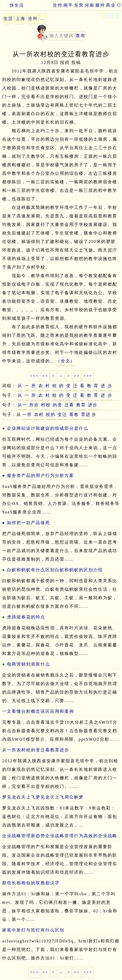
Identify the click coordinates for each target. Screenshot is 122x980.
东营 (79, 5)
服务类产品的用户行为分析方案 (40, 475)
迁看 (69, 405)
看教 (74, 414)
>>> (88, 376)
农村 (39, 414)
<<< (34, 376)
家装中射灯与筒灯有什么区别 (33, 930)
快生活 (12, 5)
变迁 (62, 414)
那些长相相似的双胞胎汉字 (31, 883)
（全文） (66, 361)
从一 (22, 405)
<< (45, 376)
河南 (90, 5)
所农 (34, 405)
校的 (51, 414)
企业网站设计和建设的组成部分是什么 (48, 428)
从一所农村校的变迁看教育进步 (36, 750)
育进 (86, 414)
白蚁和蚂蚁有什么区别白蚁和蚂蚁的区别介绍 (55, 570)
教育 (81, 405)
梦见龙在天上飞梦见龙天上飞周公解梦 (43, 797)
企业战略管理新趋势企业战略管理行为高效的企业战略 (60, 836)
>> (77, 376)
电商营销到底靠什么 (29, 664)
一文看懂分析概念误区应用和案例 (38, 711)
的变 (58, 405)
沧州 (58, 5)
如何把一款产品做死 (29, 523)
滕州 (100, 5)
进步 (93, 405)
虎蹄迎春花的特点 (26, 617)
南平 (68, 5)
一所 (27, 414)
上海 (21, 19)
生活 (8, 19)
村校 (46, 405)
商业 (111, 5)
